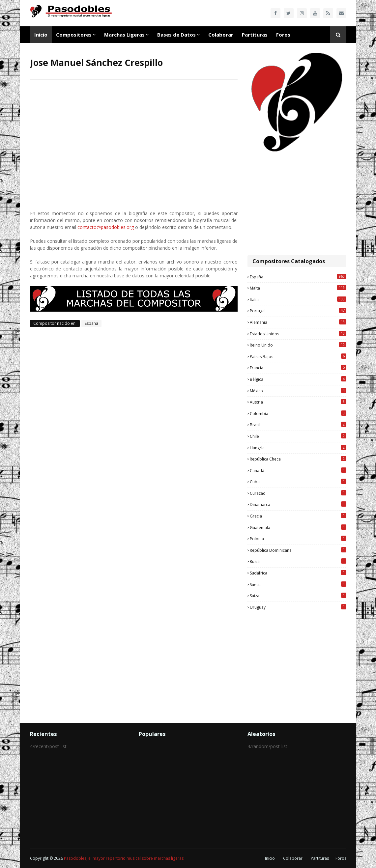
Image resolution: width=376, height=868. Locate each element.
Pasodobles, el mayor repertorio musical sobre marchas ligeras (124, 858)
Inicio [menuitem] (41, 35)
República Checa (298, 459)
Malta (298, 288)
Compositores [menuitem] (74, 35)
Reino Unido (298, 345)
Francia (298, 368)
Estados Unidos (298, 334)
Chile (298, 436)
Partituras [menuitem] (255, 35)
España (91, 323)
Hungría (298, 448)
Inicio (270, 858)
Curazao (298, 493)
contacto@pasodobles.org (106, 227)
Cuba (298, 482)
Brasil (298, 425)
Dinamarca (298, 504)
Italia (298, 299)
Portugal (298, 311)
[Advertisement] (297, 204)
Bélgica (298, 379)
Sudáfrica (298, 573)
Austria (298, 402)
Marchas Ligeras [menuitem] (124, 35)
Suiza (298, 596)
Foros (341, 858)
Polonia (298, 539)
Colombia (298, 413)
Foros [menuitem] (283, 35)
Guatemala (298, 527)
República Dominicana (298, 550)
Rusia (298, 561)
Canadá (298, 470)
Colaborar (293, 858)
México (298, 391)
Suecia (298, 584)
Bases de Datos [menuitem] (176, 35)
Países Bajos (298, 356)
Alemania (298, 322)
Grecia (298, 516)
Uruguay (298, 607)
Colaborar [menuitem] (221, 35)
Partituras (320, 858)
